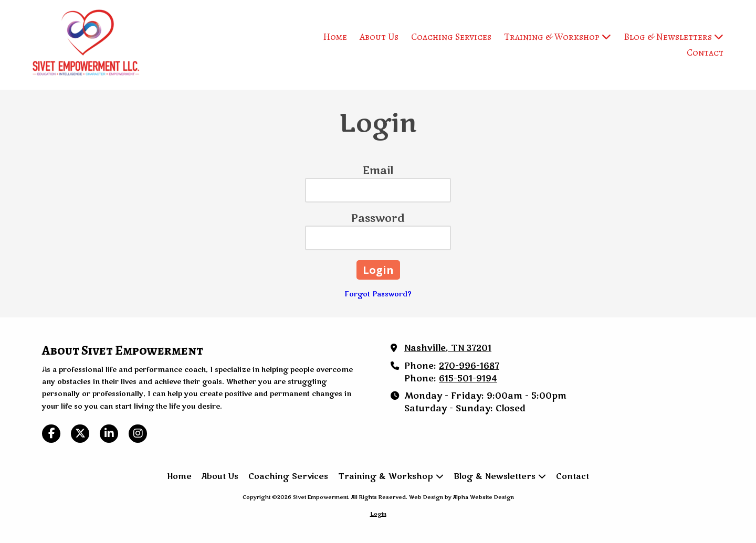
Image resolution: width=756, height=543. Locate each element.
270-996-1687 (469, 366)
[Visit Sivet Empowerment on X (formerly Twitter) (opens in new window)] (80, 434)
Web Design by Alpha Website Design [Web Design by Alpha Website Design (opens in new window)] (461, 497)
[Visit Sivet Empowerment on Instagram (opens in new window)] (138, 434)
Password (378, 219)
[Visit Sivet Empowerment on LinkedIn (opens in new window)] (109, 434)
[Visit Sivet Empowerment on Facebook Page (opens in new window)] (51, 434)
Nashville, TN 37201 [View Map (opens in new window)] (448, 348)
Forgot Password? (378, 294)
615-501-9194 (468, 379)
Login (378, 514)
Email (378, 171)
